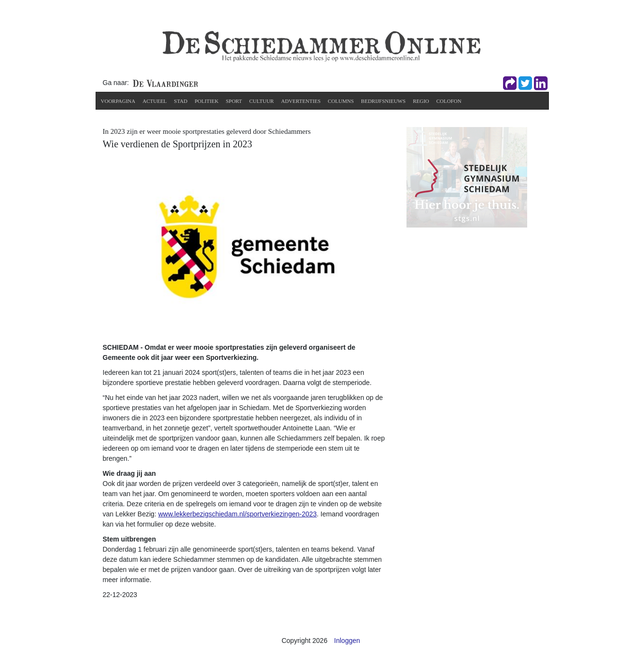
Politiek (207, 101)
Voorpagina (118, 101)
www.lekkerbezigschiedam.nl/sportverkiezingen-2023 (238, 514)
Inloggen (347, 641)
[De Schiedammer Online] (321, 45)
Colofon (449, 101)
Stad (181, 101)
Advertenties (301, 101)
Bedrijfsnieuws (383, 101)
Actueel (154, 101)
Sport (234, 101)
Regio (421, 101)
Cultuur (261, 101)
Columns (341, 101)
